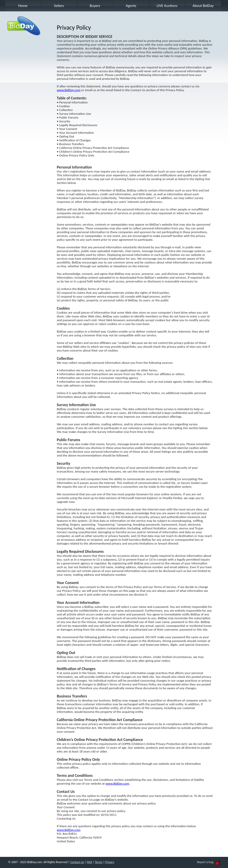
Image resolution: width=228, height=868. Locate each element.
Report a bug (208, 862)
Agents (131, 6)
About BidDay (203, 6)
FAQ (89, 862)
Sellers (59, 6)
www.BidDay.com (69, 90)
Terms (99, 862)
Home (23, 6)
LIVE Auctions (167, 6)
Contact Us (77, 862)
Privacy (110, 862)
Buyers (95, 6)
